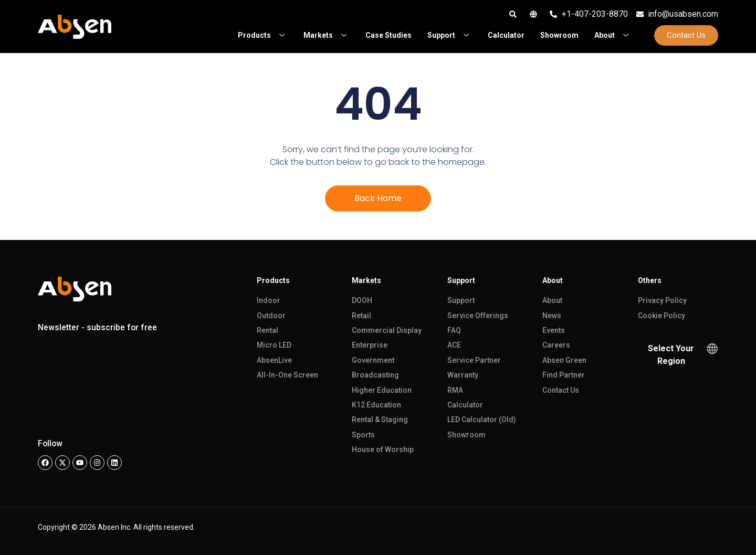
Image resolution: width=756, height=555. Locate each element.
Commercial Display (387, 330)
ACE (454, 345)
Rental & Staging (380, 420)
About (552, 300)
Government (373, 360)
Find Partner (564, 375)
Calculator (465, 405)
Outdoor (271, 316)
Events (554, 330)
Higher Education (382, 390)
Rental (267, 330)
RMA (455, 390)
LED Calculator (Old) (482, 420)
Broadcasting (375, 375)
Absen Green (564, 360)
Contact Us (561, 390)
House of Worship (383, 449)
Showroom (466, 435)
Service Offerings (478, 316)
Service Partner (474, 360)
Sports (363, 435)
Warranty (463, 375)
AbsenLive (274, 360)
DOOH (362, 300)
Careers (556, 345)
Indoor (269, 300)
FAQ (454, 330)
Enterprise (370, 345)
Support (461, 300)
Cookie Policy (661, 316)
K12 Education (376, 405)
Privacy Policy (662, 300)
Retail (361, 316)
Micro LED (274, 345)
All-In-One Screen (287, 375)
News (552, 316)
